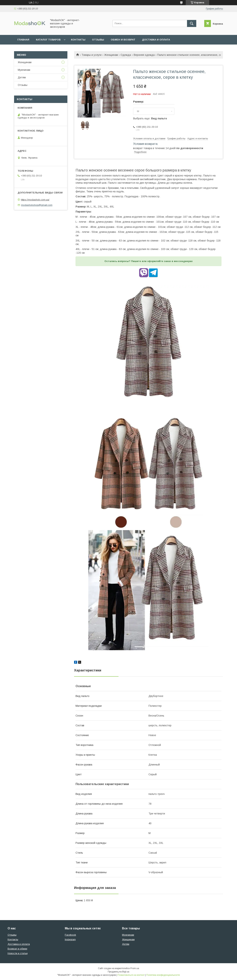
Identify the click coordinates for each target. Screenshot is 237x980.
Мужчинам (24, 70)
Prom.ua (135, 968)
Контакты (78, 40)
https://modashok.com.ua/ (35, 200)
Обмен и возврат (123, 40)
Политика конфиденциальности (163, 975)
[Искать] (192, 23)
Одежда (126, 55)
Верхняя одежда (144, 55)
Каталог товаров (48, 40)
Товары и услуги (91, 55)
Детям (22, 77)
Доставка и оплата (156, 40)
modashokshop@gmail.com (37, 205)
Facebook (70, 935)
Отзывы (98, 40)
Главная (23, 40)
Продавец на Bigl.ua (118, 972)
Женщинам (111, 55)
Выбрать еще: (150, 118)
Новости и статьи (18, 953)
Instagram (70, 939)
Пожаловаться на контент (131, 975)
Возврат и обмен (17, 949)
